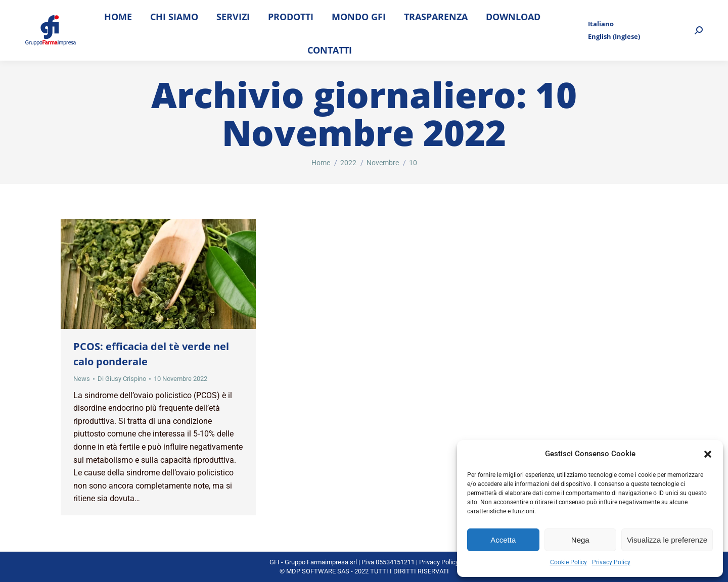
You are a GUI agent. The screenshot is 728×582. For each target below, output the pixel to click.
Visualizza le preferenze (667, 540)
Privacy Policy (611, 562)
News (82, 379)
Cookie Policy (568, 562)
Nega (580, 540)
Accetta (503, 540)
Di (122, 379)
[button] (708, 454)
